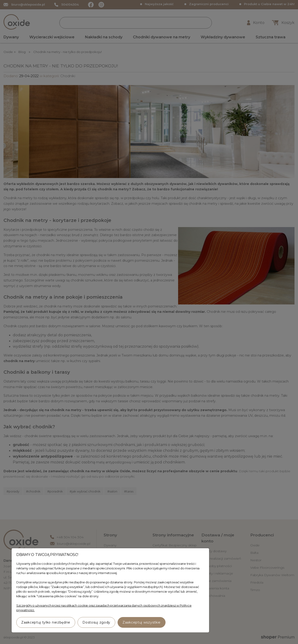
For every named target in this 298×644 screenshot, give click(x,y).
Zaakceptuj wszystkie (142, 622)
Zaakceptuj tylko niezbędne (46, 622)
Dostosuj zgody (96, 622)
